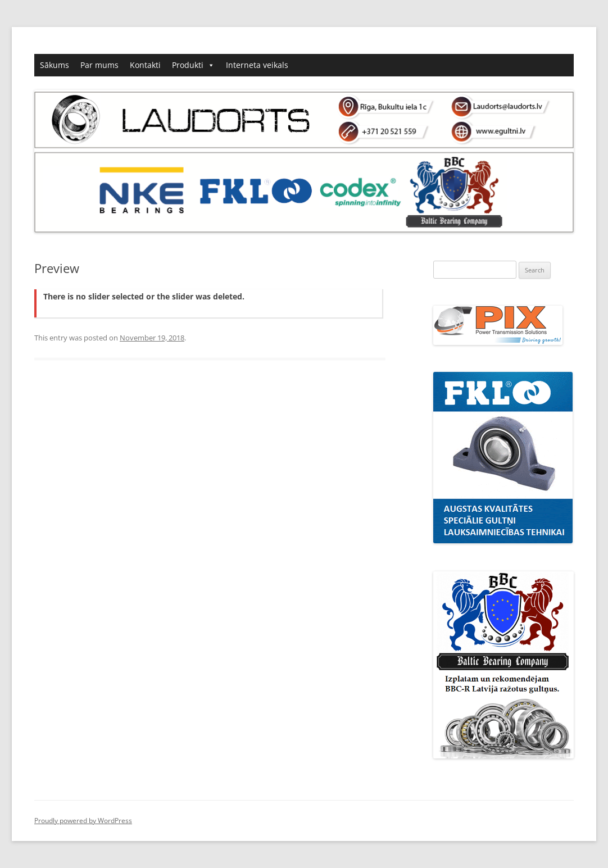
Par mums (99, 65)
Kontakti (145, 65)
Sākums (55, 65)
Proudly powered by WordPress (83, 821)
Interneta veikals (257, 65)
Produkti (188, 65)
